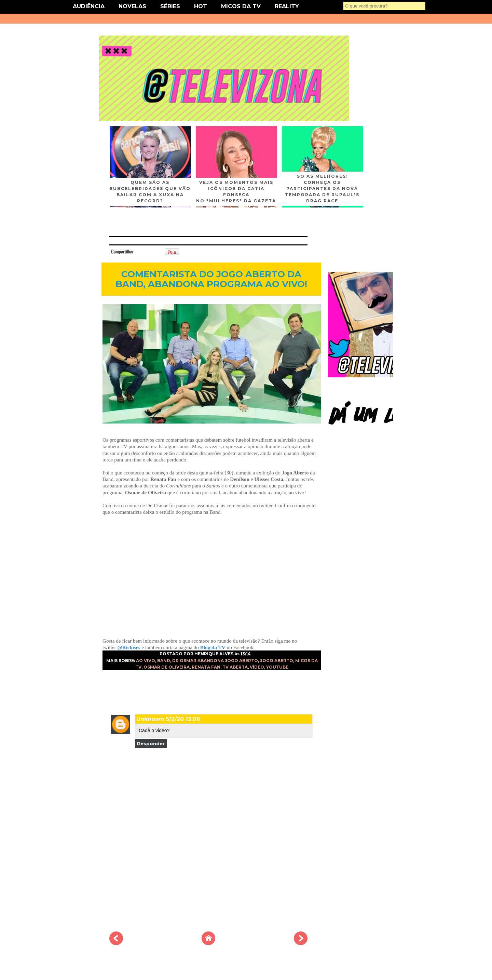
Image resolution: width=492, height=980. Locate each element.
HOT (201, 6)
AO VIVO (146, 661)
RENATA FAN (206, 667)
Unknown (150, 719)
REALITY (287, 6)
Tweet (145, 251)
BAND (164, 661)
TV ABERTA (235, 667)
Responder (151, 744)
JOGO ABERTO (277, 661)
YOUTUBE (277, 667)
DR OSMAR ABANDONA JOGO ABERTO (215, 661)
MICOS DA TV (241, 6)
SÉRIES (170, 6)
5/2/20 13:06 (183, 719)
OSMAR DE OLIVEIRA (167, 667)
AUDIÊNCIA (89, 6)
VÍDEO (257, 667)
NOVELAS (132, 6)
